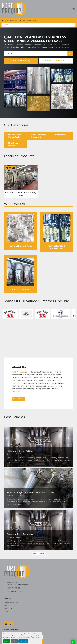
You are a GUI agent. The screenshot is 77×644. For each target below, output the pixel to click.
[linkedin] (11, 624)
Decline (14, 641)
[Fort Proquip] (17, 572)
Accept (7, 641)
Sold (5, 606)
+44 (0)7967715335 (10, 20)
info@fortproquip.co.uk (30, 20)
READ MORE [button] (18, 399)
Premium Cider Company (20, 451)
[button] (70, 54)
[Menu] (67, 9)
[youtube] (6, 624)
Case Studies (9, 608)
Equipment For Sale (11, 603)
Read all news (38, 553)
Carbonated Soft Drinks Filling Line (21, 194)
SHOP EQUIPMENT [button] (21, 61)
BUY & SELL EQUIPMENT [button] (56, 61)
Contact (7, 611)
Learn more (23, 641)
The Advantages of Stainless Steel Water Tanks (31, 492)
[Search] (36, 25)
